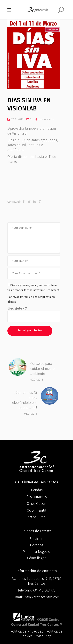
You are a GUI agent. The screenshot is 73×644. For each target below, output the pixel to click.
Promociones (46, 119)
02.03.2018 (15, 119)
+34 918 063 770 (44, 590)
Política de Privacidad (27, 631)
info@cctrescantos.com (42, 597)
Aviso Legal (44, 636)
